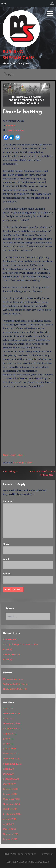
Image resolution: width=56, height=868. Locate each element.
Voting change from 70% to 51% (20, 644)
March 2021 (9, 749)
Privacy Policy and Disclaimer (20, 854)
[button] (51, 9)
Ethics (16, 463)
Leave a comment (15, 130)
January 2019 (10, 794)
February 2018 (11, 834)
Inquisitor (11, 126)
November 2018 (11, 804)
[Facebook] (6, 137)
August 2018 (10, 819)
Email (6, 559)
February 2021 (11, 754)
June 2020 (8, 769)
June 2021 (8, 739)
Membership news (13, 679)
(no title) (8, 649)
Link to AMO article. (14, 455)
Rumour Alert (10, 639)
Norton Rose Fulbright (15, 689)
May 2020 (8, 774)
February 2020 (11, 779)
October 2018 (10, 809)
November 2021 (11, 724)
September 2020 (12, 764)
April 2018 (9, 824)
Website (7, 574)
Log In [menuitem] (4, 3)
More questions (12, 654)
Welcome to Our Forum (15, 684)
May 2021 (8, 744)
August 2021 (10, 734)
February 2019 (11, 789)
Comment (9, 502)
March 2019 (9, 784)
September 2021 (12, 729)
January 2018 (10, 839)
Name (6, 544)
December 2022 (12, 713)
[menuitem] (52, 3)
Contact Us (47, 854)
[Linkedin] (12, 137)
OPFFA (22, 463)
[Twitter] (18, 137)
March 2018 (9, 829)
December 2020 (12, 759)
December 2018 (11, 799)
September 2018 (12, 814)
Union (29, 463)
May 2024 (8, 708)
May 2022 (8, 719)
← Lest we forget (9, 471)
